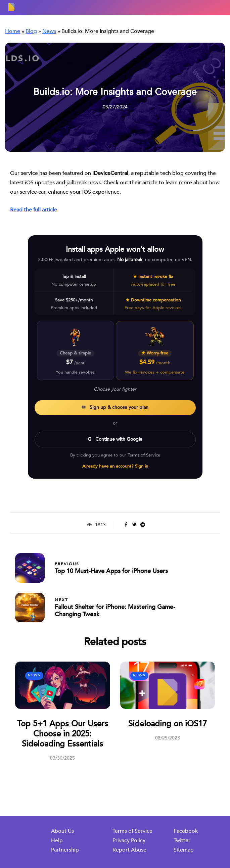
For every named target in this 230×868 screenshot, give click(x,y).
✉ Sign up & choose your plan (115, 407)
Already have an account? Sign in (115, 466)
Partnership (65, 850)
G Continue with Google (115, 439)
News (34, 675)
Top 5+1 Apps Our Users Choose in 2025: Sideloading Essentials (63, 734)
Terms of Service (144, 455)
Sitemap (184, 850)
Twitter (182, 840)
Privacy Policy (129, 840)
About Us (62, 831)
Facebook (186, 831)
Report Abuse (129, 850)
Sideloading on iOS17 (168, 724)
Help (57, 840)
